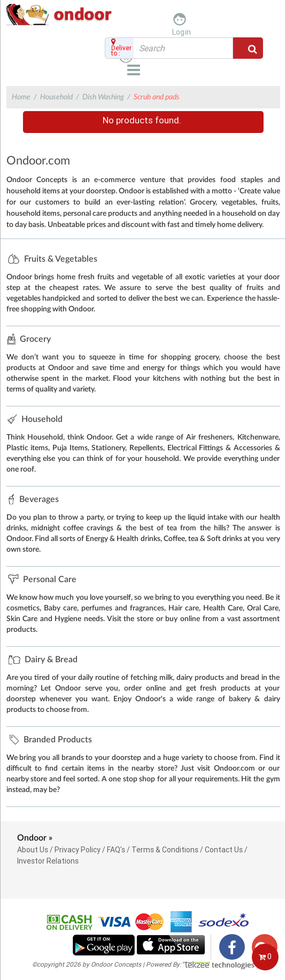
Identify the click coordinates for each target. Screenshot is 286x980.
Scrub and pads (157, 97)
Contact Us (224, 850)
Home (21, 97)
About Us (33, 850)
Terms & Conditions (165, 850)
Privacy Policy (78, 850)
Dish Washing (103, 97)
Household (56, 97)
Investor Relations (48, 861)
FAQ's (116, 850)
